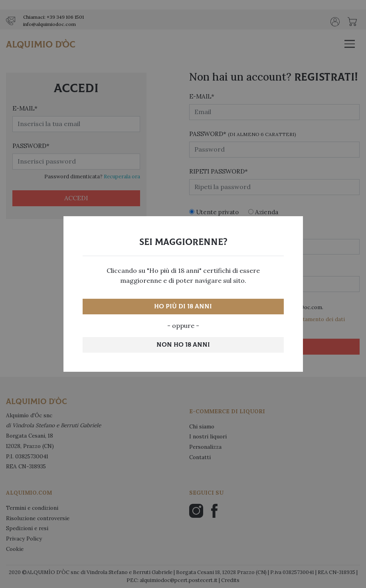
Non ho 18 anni (183, 345)
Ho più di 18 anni (183, 306)
